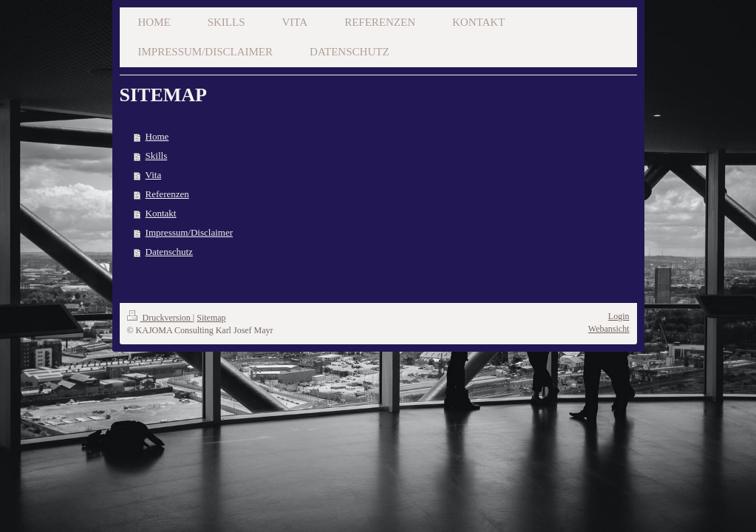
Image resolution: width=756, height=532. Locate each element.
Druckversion (160, 318)
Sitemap (211, 318)
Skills (157, 156)
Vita (154, 175)
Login (619, 316)
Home (157, 136)
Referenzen (167, 194)
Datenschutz (169, 252)
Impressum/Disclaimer (189, 232)
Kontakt (161, 213)
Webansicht (609, 329)
